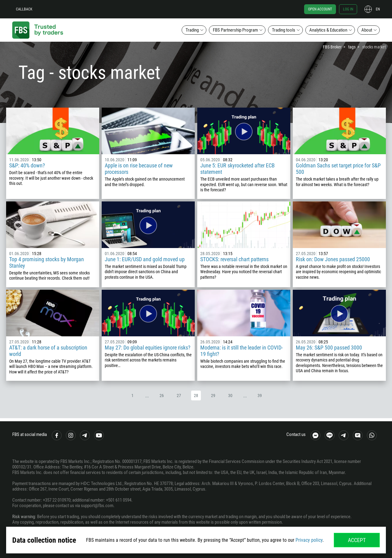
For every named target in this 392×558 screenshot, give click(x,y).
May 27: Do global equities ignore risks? (148, 348)
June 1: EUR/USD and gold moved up (145, 259)
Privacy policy (309, 540)
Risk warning (24, 517)
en (378, 9)
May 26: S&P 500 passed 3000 (329, 348)
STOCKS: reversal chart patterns (234, 259)
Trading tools (284, 30)
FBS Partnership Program (235, 30)
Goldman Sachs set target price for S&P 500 (338, 169)
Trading (192, 30)
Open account (320, 9)
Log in (348, 9)
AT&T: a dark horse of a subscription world (48, 351)
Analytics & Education (328, 30)
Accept (357, 540)
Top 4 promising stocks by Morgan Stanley (47, 262)
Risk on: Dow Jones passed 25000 (333, 259)
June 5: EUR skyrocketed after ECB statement (237, 169)
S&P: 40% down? (27, 165)
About (367, 30)
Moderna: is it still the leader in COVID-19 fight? (241, 351)
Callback (24, 9)
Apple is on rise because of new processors (139, 169)
